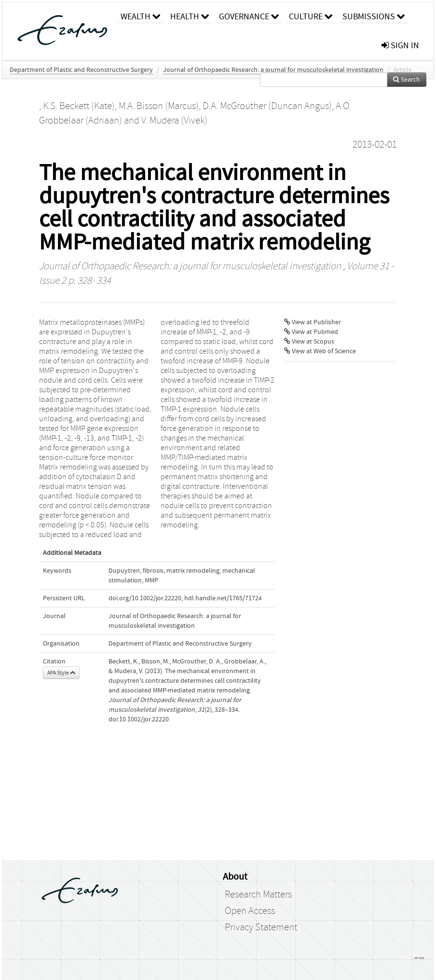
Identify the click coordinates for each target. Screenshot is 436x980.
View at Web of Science (320, 351)
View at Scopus (309, 342)
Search (407, 80)
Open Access (250, 911)
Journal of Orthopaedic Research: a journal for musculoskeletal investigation (273, 70)
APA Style (61, 673)
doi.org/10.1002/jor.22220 (145, 598)
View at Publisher (313, 322)
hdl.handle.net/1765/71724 (223, 598)
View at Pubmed (311, 332)
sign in (400, 46)
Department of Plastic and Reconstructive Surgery (81, 70)
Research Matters (258, 895)
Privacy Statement (261, 927)
